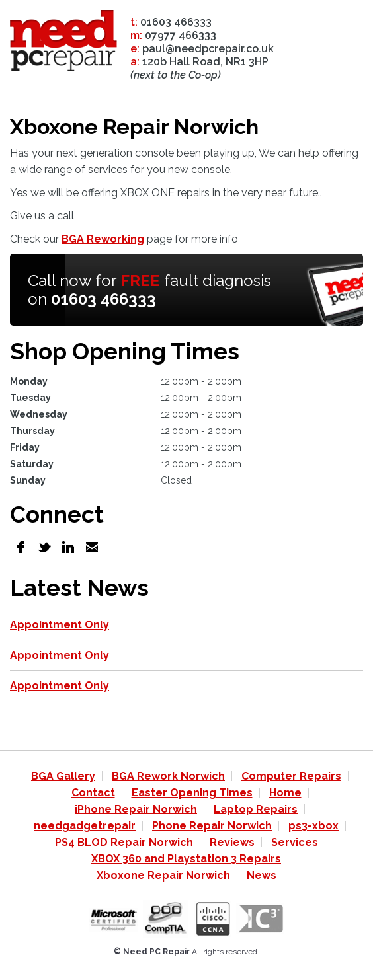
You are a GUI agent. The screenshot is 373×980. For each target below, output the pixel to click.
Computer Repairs (291, 776)
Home (285, 793)
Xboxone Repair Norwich (163, 875)
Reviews (232, 842)
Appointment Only (60, 625)
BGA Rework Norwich (168, 776)
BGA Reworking (103, 239)
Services (295, 842)
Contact (93, 793)
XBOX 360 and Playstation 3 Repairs (186, 859)
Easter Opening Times (192, 793)
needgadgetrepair (85, 826)
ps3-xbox (313, 826)
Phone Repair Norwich (212, 826)
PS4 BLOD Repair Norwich (124, 842)
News (262, 875)
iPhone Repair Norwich (136, 809)
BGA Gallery (63, 776)
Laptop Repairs (256, 809)
